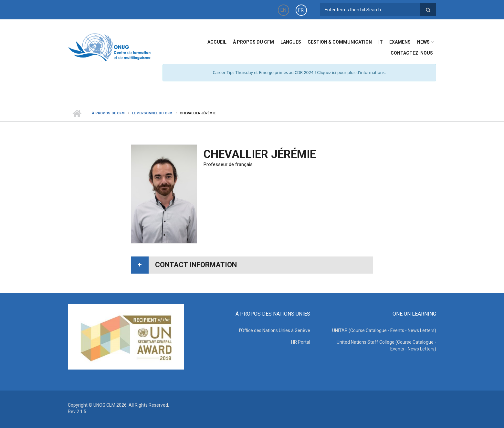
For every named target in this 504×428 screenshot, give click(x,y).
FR (301, 10)
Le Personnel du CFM (152, 113)
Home (77, 113)
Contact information (196, 265)
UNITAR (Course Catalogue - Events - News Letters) (384, 330)
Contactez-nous (412, 53)
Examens (400, 42)
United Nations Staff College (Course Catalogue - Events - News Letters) (386, 345)
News (423, 42)
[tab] (252, 265)
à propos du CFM (253, 42)
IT (381, 42)
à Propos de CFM (108, 113)
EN (283, 10)
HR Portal (301, 342)
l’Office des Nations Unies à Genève (275, 330)
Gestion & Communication (340, 42)
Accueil (217, 42)
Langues (291, 42)
